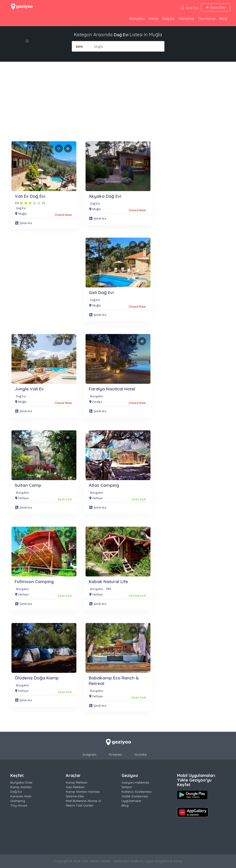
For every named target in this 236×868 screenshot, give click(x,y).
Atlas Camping (104, 485)
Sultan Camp (28, 485)
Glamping (186, 18)
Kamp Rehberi (77, 782)
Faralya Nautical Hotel (112, 389)
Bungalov (137, 18)
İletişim (127, 787)
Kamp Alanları (21, 787)
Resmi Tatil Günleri (80, 805)
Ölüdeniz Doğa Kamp (37, 678)
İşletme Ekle (75, 796)
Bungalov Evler (21, 782)
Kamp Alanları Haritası (83, 792)
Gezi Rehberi (75, 787)
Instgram (90, 754)
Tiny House (207, 18)
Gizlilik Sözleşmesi (135, 796)
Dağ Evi (168, 18)
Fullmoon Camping (34, 581)
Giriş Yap (192, 8)
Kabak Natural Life (108, 581)
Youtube (140, 754)
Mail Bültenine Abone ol (83, 801)
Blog (223, 18)
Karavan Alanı (21, 796)
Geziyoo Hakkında (135, 782)
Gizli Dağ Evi (101, 292)
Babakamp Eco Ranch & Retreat (114, 681)
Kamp (154, 18)
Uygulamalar (131, 801)
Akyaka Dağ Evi (105, 196)
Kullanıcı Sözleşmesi (137, 792)
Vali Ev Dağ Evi (30, 196)
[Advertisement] (81, 103)
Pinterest (115, 754)
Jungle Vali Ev (29, 389)
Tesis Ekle (216, 7)
